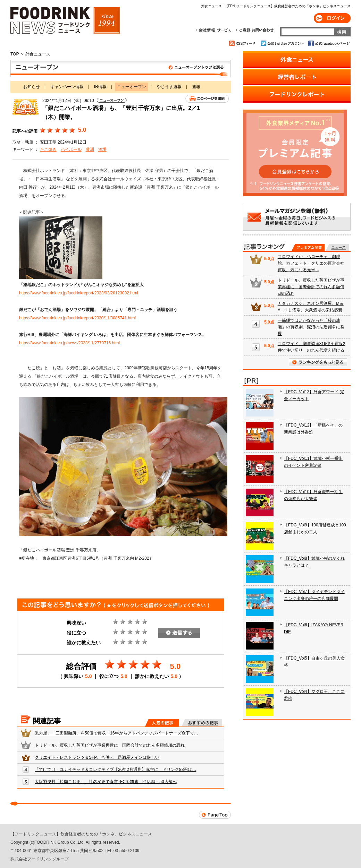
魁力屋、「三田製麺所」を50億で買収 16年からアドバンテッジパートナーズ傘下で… (116, 733)
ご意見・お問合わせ (255, 30)
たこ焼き (48, 149)
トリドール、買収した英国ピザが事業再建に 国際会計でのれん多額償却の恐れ (110, 745)
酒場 (102, 149)
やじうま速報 (169, 87)
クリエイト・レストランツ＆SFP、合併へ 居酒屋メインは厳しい (97, 757)
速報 (196, 87)
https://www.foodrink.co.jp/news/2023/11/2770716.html (69, 343)
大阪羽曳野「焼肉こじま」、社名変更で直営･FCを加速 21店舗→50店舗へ (106, 782)
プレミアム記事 (308, 248)
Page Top (215, 815)
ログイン (332, 18)
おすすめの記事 (202, 723)
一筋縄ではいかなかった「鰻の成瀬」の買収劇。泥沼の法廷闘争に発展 (311, 327)
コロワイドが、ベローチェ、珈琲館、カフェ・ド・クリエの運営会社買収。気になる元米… (311, 263)
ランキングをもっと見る (318, 362)
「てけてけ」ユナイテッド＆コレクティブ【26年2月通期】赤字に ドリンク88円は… (115, 770)
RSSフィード (243, 43)
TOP (15, 54)
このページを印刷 (207, 99)
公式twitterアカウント (283, 43)
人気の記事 (162, 723)
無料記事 (337, 248)
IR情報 (100, 87)
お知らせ (32, 87)
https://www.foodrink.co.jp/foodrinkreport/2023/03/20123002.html (79, 293)
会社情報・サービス (215, 30)
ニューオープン (121, 69)
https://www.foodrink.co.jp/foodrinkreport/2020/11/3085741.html (77, 318)
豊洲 (90, 149)
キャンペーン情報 (67, 87)
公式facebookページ (329, 43)
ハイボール (71, 149)
